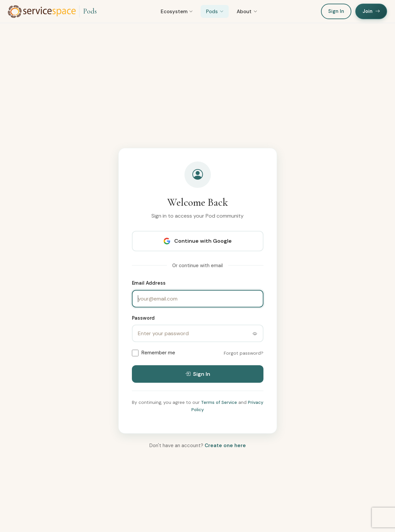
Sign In (336, 11)
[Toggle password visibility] (255, 333)
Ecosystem (177, 12)
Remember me (158, 353)
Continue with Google (198, 241)
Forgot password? (244, 353)
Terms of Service (219, 402)
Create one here (225, 445)
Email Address (149, 283)
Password (143, 318)
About (247, 12)
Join (371, 11)
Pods (90, 11)
